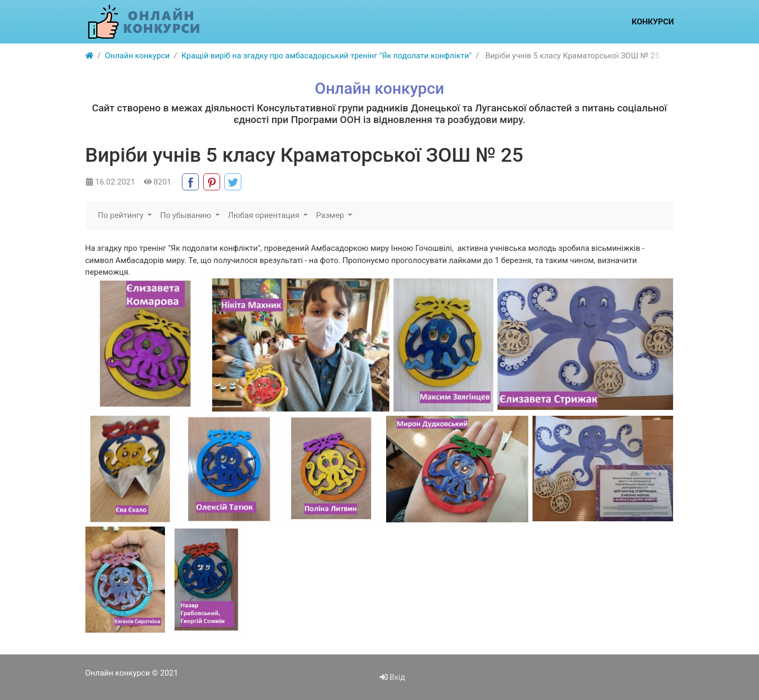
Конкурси (653, 22)
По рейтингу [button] (122, 215)
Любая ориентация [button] (265, 215)
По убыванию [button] (187, 215)
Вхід (392, 677)
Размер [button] (331, 215)
